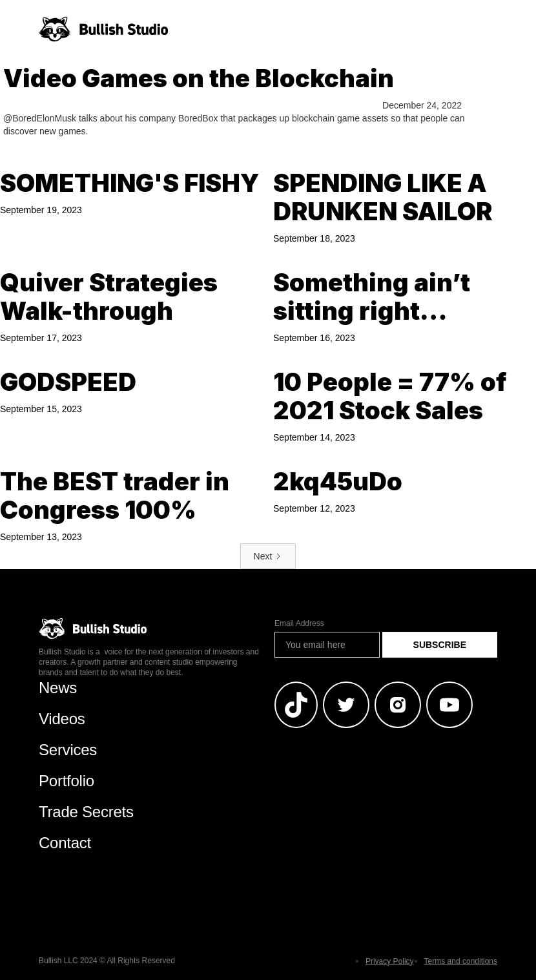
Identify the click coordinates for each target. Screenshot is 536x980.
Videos (62, 719)
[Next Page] (268, 556)
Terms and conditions (461, 961)
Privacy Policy (390, 961)
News (58, 688)
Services (68, 750)
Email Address (299, 623)
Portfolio (67, 781)
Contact (65, 843)
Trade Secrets (86, 812)
